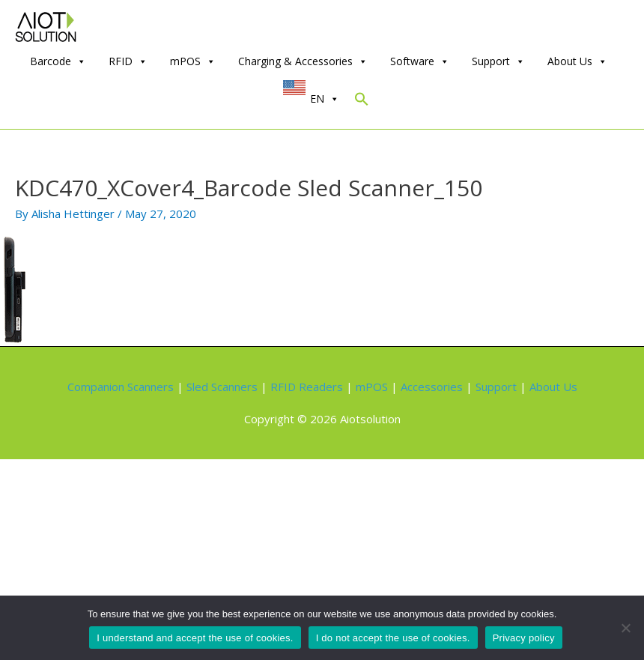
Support (498, 61)
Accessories (432, 387)
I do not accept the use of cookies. (393, 638)
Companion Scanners (121, 387)
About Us (577, 61)
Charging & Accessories (303, 61)
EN (325, 99)
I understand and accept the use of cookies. (195, 638)
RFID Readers (307, 387)
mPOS (193, 61)
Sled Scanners (222, 387)
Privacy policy (524, 638)
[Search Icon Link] (362, 102)
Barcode (58, 61)
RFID (128, 61)
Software (420, 61)
